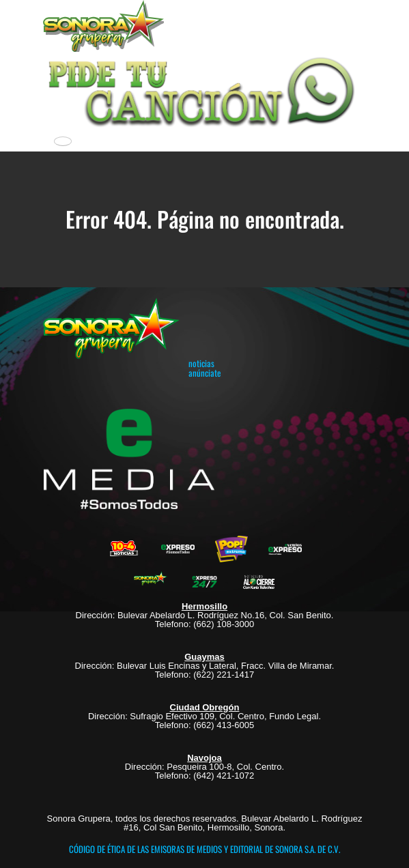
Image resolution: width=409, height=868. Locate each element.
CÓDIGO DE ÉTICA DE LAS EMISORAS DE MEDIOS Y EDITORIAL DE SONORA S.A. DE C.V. (204, 849)
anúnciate (204, 373)
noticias (201, 363)
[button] (204, 90)
